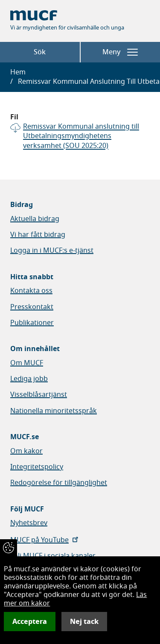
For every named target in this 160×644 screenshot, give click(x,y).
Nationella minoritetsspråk (54, 411)
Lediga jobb (29, 379)
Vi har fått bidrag (38, 235)
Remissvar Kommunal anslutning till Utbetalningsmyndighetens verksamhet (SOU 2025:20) (81, 136)
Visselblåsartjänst (39, 395)
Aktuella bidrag (35, 219)
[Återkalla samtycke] (9, 548)
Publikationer (32, 323)
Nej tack (84, 622)
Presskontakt (32, 307)
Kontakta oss (31, 291)
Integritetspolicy (37, 467)
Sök (40, 52)
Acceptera (30, 622)
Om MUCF (27, 363)
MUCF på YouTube (45, 540)
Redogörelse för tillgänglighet (59, 483)
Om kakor (26, 451)
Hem (18, 72)
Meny (120, 52)
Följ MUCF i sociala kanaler (53, 556)
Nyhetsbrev (29, 523)
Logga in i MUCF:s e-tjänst (52, 251)
